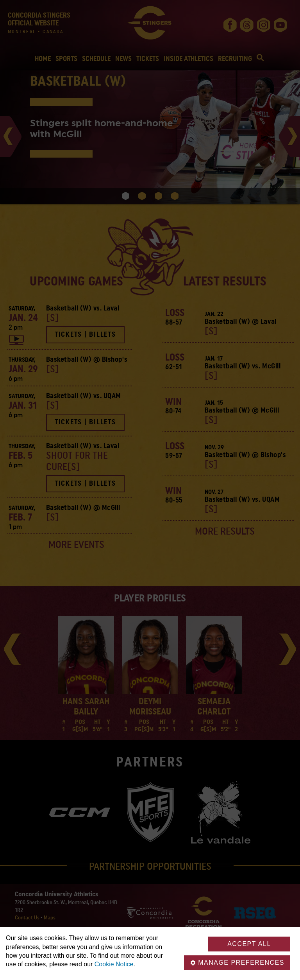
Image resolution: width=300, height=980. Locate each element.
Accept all (249, 944)
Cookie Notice (114, 964)
